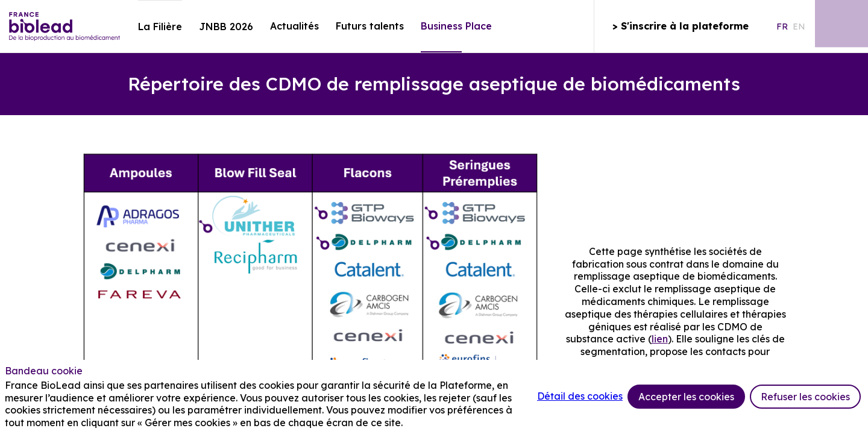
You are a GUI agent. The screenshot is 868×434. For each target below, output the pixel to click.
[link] (160, 27)
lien (660, 339)
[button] (680, 27)
